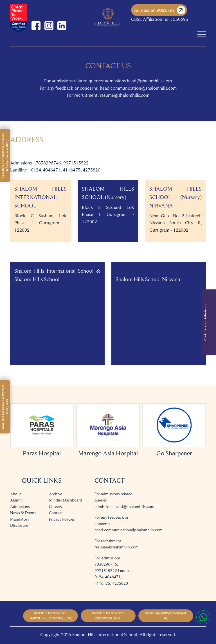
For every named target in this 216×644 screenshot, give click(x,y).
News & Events (23, 513)
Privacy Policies (62, 519)
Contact (56, 513)
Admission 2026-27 (160, 10)
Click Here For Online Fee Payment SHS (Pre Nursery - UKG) (50, 616)
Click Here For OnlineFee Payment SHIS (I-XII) (108, 616)
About (16, 494)
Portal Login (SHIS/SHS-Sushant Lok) (166, 616)
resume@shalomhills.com (117, 547)
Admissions (20, 506)
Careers (55, 506)
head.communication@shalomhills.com (129, 530)
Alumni (16, 500)
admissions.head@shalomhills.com (124, 506)
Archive (56, 494)
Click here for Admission (205, 322)
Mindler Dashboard (66, 500)
